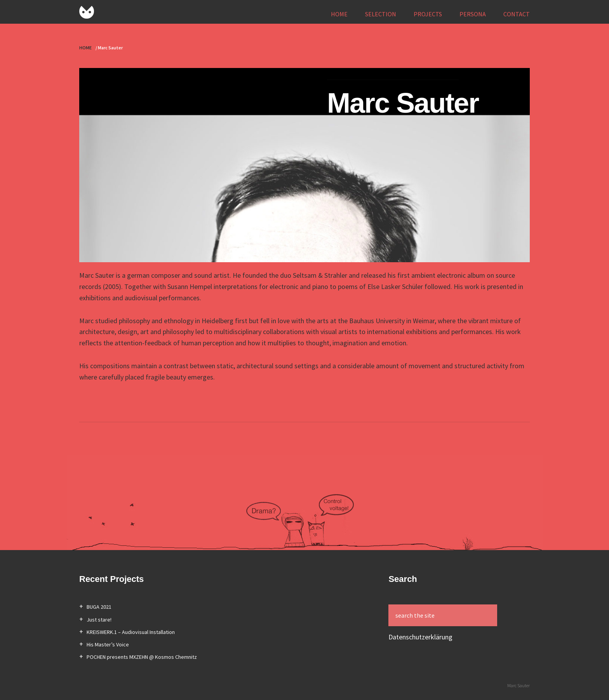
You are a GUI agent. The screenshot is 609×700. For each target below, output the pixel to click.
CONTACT (517, 14)
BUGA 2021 (99, 607)
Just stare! (99, 620)
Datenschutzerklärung (420, 637)
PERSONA (473, 14)
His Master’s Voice (108, 644)
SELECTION (381, 14)
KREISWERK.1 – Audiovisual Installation (131, 632)
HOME (339, 14)
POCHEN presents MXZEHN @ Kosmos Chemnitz (142, 657)
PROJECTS (428, 14)
